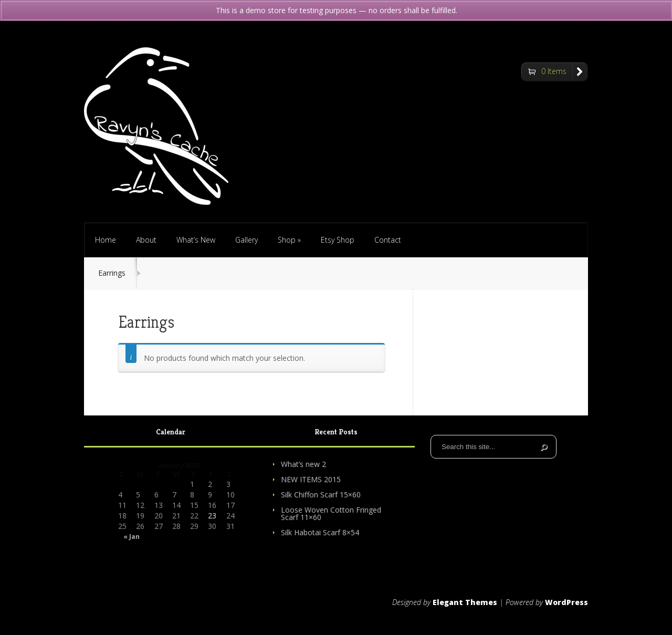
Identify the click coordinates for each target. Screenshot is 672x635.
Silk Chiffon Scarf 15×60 (321, 495)
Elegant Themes (465, 602)
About (146, 240)
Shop (289, 240)
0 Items (554, 71)
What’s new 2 (303, 464)
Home (106, 240)
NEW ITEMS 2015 (311, 479)
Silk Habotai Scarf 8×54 (320, 532)
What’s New (196, 240)
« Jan (132, 537)
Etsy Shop (338, 240)
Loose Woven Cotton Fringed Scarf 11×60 (331, 513)
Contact (388, 240)
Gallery (246, 240)
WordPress (566, 602)
